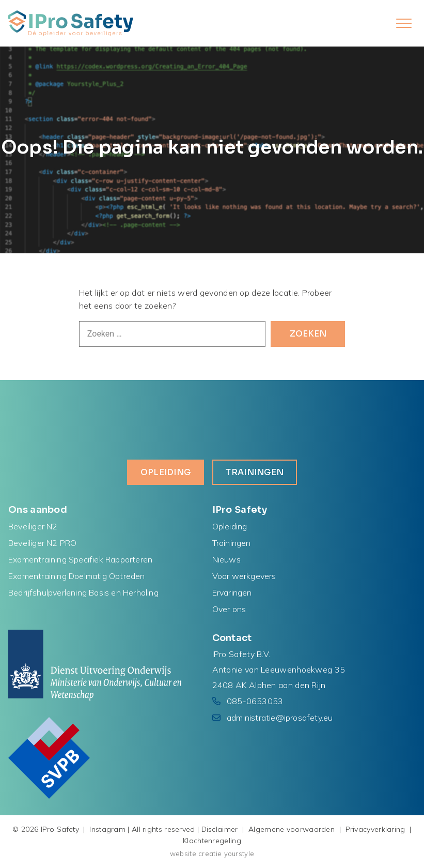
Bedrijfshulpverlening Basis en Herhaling (83, 592)
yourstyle (239, 854)
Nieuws (226, 559)
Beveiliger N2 (33, 526)
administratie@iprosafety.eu (280, 718)
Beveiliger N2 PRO (42, 543)
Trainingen (255, 472)
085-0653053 (255, 701)
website (183, 854)
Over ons (229, 609)
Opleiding (166, 472)
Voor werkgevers (244, 576)
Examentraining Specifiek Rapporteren (80, 559)
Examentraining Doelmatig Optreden (77, 576)
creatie (210, 854)
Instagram (107, 829)
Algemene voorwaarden (292, 829)
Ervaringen (232, 592)
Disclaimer (220, 829)
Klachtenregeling (212, 841)
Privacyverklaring (375, 829)
